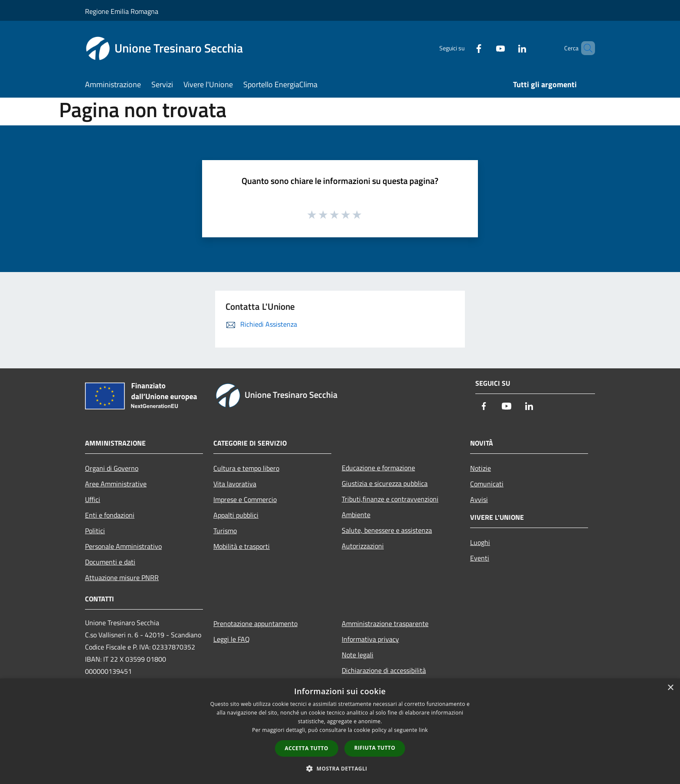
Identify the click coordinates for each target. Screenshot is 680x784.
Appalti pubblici (236, 515)
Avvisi (479, 499)
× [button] (670, 688)
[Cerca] (585, 48)
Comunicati (487, 484)
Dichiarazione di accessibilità (384, 670)
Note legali (358, 655)
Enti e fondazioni (110, 515)
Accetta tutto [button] (307, 748)
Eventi (480, 558)
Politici (95, 531)
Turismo (225, 531)
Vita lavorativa (235, 484)
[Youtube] (486, 48)
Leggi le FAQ (232, 639)
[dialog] (340, 731)
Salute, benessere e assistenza (387, 530)
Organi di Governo (112, 468)
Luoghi (480, 542)
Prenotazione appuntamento (255, 623)
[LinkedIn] (507, 48)
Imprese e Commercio (245, 499)
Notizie (481, 468)
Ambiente (356, 515)
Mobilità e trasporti (242, 546)
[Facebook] (464, 48)
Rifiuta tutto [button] (375, 748)
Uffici (93, 499)
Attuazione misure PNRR (122, 577)
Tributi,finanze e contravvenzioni (390, 499)
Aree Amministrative (116, 484)
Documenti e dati (110, 562)
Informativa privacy (370, 639)
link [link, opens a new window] (423, 730)
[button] (340, 768)
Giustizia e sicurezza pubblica (385, 483)
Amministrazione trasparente (385, 623)
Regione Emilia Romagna (122, 11)
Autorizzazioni (363, 546)
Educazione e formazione (378, 468)
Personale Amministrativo (123, 546)
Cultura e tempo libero (246, 468)
